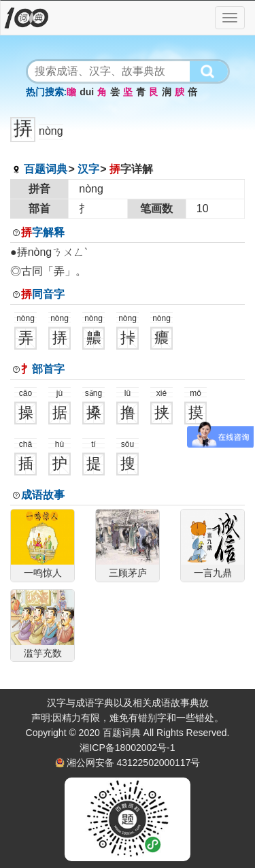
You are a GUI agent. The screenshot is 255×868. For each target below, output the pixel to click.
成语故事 (43, 495)
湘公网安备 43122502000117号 (134, 763)
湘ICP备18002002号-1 (127, 748)
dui (87, 92)
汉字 (88, 169)
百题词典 (46, 169)
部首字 (43, 369)
